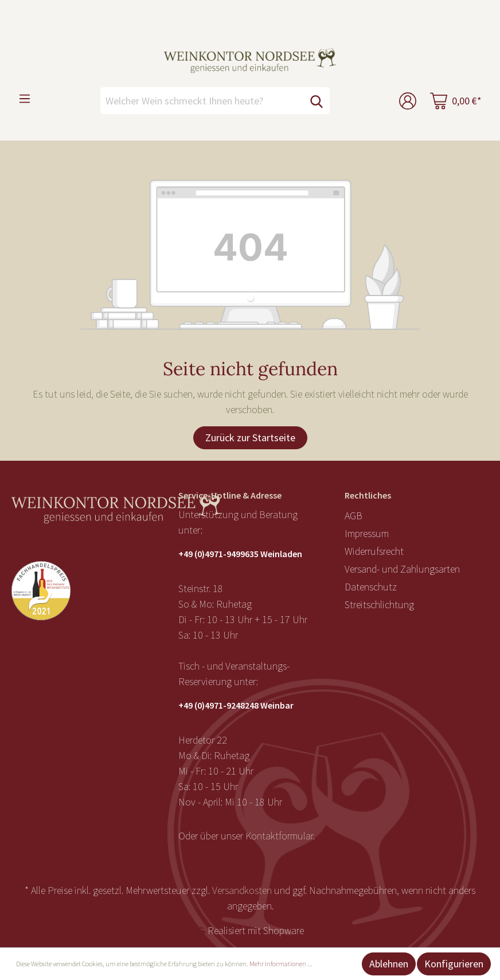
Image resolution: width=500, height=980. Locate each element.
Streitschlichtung (379, 604)
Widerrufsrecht (374, 551)
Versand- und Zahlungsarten (402, 569)
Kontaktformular (279, 836)
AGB (353, 516)
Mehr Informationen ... (281, 964)
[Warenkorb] (456, 101)
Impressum (367, 533)
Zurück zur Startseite (250, 437)
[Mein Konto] (408, 101)
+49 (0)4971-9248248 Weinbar (236, 705)
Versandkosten (242, 890)
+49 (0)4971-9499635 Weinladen (240, 554)
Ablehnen (389, 964)
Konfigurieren (454, 964)
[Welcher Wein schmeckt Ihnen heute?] (202, 101)
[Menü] (25, 98)
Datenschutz (371, 587)
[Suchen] (317, 101)
